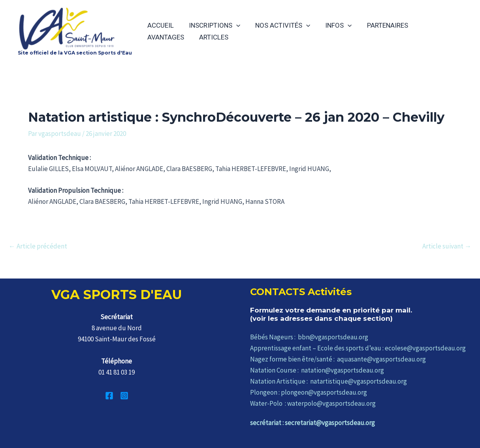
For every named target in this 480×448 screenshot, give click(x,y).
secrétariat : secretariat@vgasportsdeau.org (312, 423)
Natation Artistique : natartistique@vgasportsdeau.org (328, 381)
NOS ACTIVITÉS (279, 25)
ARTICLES (161, 37)
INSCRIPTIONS (212, 25)
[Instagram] (124, 396)
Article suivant (447, 246)
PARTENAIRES (380, 25)
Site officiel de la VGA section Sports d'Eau (75, 53)
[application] (234, 25)
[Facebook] (109, 396)
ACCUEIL (160, 25)
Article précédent (38, 246)
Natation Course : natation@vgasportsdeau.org (317, 370)
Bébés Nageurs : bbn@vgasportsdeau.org (309, 337)
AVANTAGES (433, 25)
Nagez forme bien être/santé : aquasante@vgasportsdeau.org (338, 359)
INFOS (333, 25)
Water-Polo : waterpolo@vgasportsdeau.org (313, 403)
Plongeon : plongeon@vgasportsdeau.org (309, 392)
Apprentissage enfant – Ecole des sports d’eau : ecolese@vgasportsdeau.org (358, 348)
